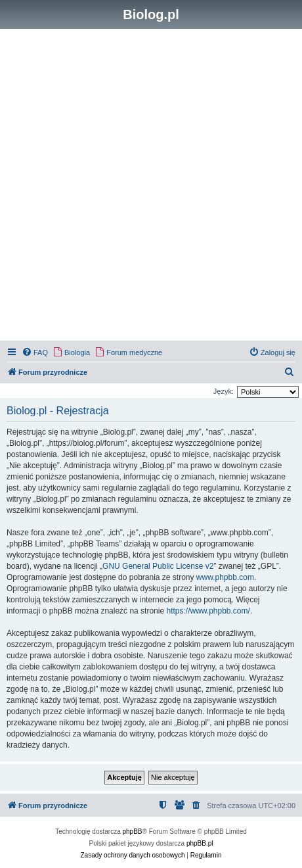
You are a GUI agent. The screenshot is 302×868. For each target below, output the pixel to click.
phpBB (133, 832)
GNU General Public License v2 (158, 566)
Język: (224, 391)
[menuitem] (35, 352)
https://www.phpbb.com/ (208, 611)
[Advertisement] (151, 187)
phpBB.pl (200, 843)
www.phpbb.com (225, 577)
